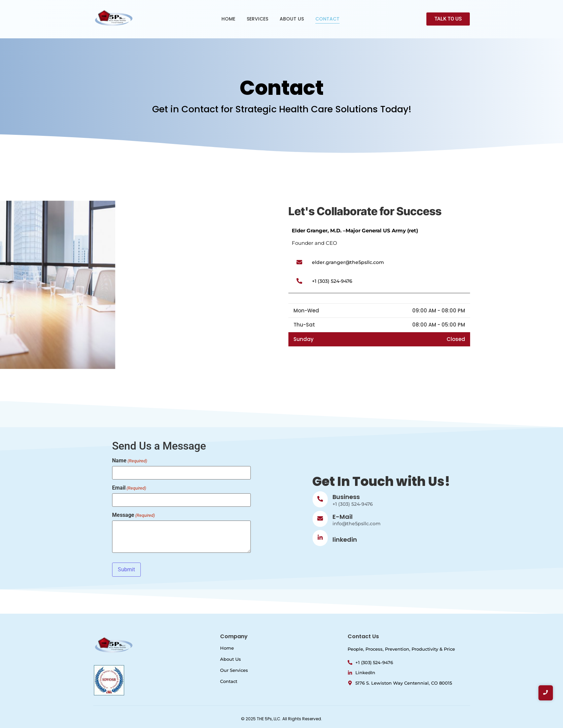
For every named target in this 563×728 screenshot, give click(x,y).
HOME (228, 19)
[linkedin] (411, 538)
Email (38, 488)
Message (42, 515)
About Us (231, 659)
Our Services (234, 670)
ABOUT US (292, 19)
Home (227, 648)
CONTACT (327, 19)
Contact (229, 681)
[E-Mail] (411, 519)
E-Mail (434, 517)
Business (437, 497)
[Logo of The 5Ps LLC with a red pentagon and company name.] (114, 18)
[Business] (411, 499)
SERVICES (257, 19)
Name (38, 461)
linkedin (436, 540)
